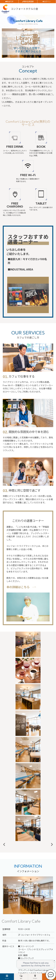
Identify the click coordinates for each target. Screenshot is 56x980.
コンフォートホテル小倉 (25, 9)
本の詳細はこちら (18, 587)
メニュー (7, 978)
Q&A (21, 978)
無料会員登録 (29, 2)
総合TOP (10, 2)
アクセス (35, 978)
